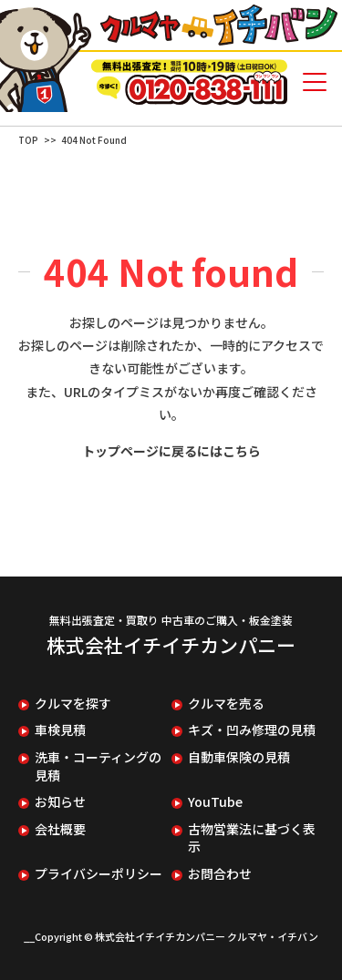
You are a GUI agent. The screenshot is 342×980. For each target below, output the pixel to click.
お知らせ (60, 802)
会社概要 (60, 829)
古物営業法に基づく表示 (252, 838)
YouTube (215, 802)
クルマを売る (226, 704)
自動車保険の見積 (239, 757)
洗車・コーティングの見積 (98, 766)
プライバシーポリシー (98, 874)
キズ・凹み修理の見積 (252, 730)
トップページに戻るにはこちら (171, 451)
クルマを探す (73, 704)
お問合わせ (220, 874)
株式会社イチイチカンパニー (171, 645)
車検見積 (60, 730)
